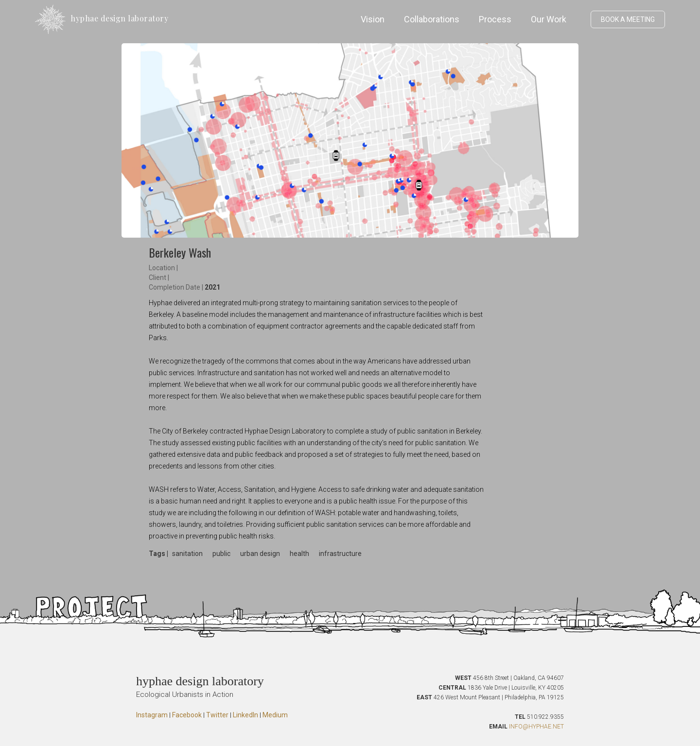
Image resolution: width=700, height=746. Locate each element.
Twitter (217, 715)
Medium (275, 715)
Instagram (152, 715)
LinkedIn (245, 715)
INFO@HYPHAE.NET (536, 727)
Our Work (549, 19)
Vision (373, 19)
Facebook (187, 715)
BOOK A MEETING (628, 19)
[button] (581, 19)
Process (495, 19)
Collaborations (432, 19)
